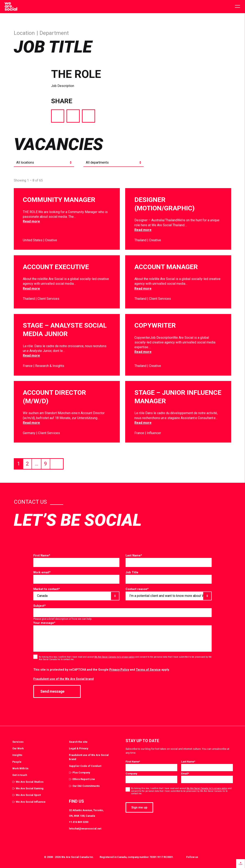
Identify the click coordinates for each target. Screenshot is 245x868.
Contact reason (137, 589)
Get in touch (20, 775)
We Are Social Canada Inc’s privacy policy (114, 657)
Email (185, 774)
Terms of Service (148, 670)
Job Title (132, 572)
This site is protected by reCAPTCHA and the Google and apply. (101, 670)
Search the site (78, 742)
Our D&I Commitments (86, 786)
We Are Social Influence (31, 802)
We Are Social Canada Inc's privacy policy (207, 788)
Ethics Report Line (84, 779)
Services (18, 742)
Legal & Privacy (79, 748)
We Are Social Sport (28, 795)
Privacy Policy (119, 670)
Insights (17, 755)
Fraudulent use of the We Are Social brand (64, 679)
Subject (40, 606)
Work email (42, 572)
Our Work (18, 748)
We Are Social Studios (30, 782)
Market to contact (47, 589)
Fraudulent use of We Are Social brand (89, 757)
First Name (42, 555)
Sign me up (139, 807)
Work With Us (20, 768)
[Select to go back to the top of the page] (241, 864)
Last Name (134, 555)
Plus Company (81, 773)
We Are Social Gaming (30, 788)
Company (131, 774)
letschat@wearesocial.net (85, 829)
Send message (57, 692)
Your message (44, 623)
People (17, 762)
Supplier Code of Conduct (85, 766)
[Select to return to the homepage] (11, 7)
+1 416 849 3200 (79, 822)
